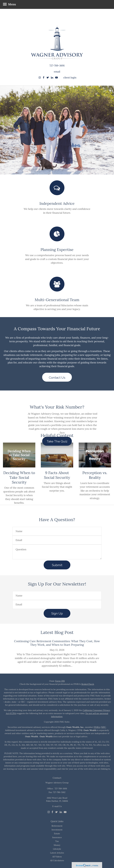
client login (70, 78)
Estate (57, 834)
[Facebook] (52, 812)
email (57, 72)
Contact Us (57, 378)
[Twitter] (56, 812)
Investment (57, 830)
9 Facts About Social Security (57, 475)
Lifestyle (57, 849)
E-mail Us (57, 806)
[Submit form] (57, 565)
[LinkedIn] (61, 812)
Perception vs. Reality (95, 475)
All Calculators (57, 860)
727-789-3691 (57, 66)
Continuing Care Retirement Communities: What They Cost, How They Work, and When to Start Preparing (57, 643)
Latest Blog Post (57, 632)
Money (57, 845)
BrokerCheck (88, 684)
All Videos (57, 857)
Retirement (57, 826)
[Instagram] (40, 78)
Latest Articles (57, 853)
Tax (57, 841)
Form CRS (60, 681)
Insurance (57, 837)
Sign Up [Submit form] (57, 613)
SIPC (104, 727)
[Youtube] (65, 812)
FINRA (97, 727)
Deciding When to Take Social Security (19, 477)
